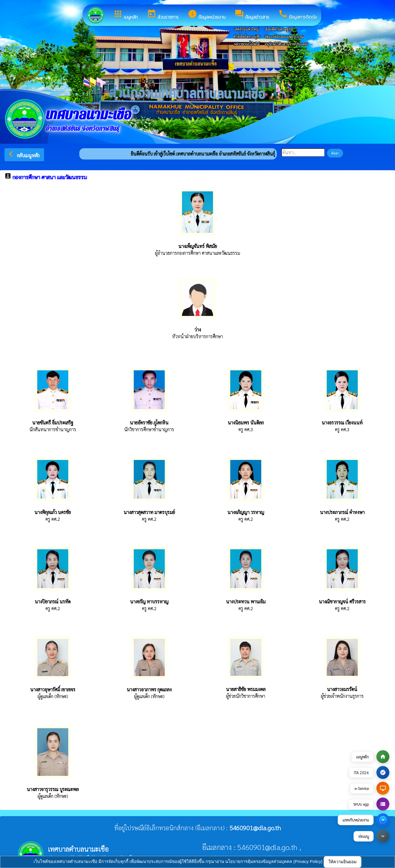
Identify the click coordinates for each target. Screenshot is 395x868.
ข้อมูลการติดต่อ (298, 15)
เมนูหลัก (125, 15)
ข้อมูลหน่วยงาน (207, 15)
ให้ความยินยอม (343, 862)
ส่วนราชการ (163, 15)
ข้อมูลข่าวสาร (252, 15)
